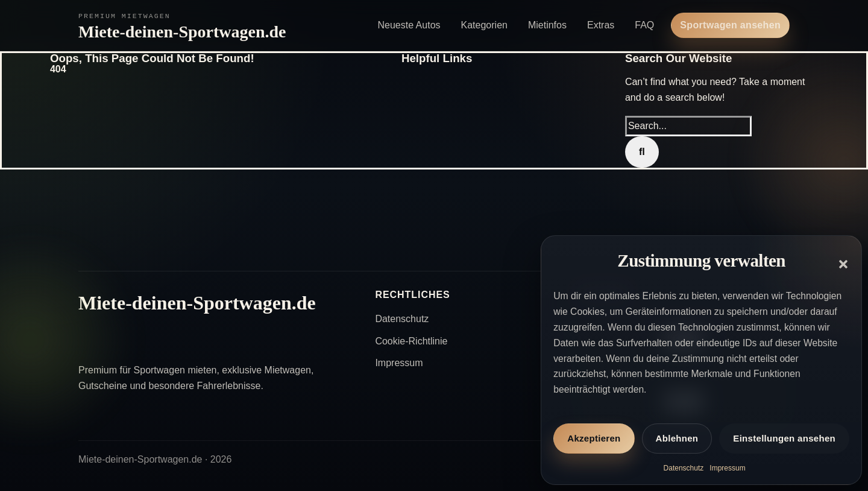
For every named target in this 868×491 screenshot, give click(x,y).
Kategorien (484, 25)
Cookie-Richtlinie (411, 341)
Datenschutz (684, 468)
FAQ (644, 25)
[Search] (642, 152)
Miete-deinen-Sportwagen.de (182, 32)
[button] (843, 264)
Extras (601, 25)
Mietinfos (547, 25)
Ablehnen (677, 438)
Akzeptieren (594, 438)
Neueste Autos (409, 25)
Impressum (727, 468)
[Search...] (688, 126)
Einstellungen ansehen (784, 438)
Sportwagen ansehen (730, 25)
